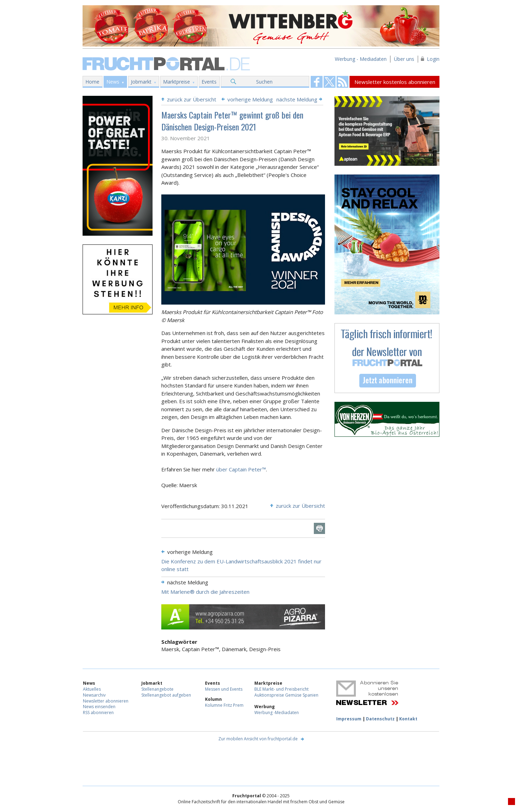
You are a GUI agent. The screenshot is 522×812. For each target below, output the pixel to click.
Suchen (264, 82)
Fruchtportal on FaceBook (317, 82)
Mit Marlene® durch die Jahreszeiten (205, 592)
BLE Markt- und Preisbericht (281, 689)
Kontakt (408, 719)
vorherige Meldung (250, 99)
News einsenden (99, 707)
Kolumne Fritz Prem (224, 705)
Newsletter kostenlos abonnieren (395, 82)
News (113, 82)
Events (209, 82)
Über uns (404, 59)
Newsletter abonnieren (106, 701)
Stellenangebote (157, 689)
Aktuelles (92, 689)
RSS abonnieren (98, 713)
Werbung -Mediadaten (277, 713)
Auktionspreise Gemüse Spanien (286, 695)
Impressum (349, 719)
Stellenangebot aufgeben (166, 695)
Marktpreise (177, 82)
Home (92, 82)
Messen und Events (224, 689)
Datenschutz (380, 719)
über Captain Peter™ (240, 469)
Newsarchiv (94, 695)
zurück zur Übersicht (192, 99)
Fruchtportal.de (167, 63)
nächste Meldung (297, 99)
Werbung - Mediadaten (361, 59)
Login (433, 59)
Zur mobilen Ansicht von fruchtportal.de (258, 739)
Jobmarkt (141, 82)
